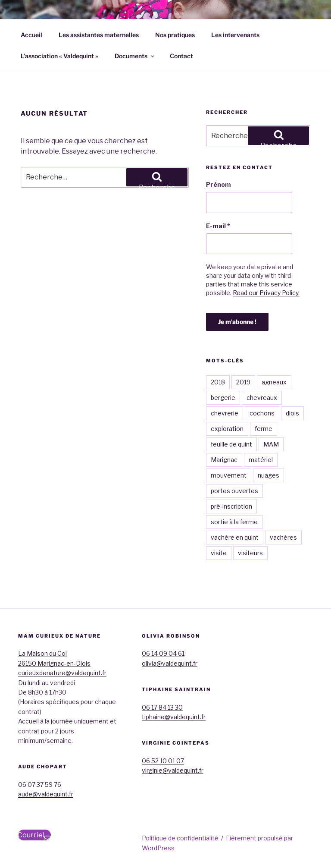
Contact (181, 56)
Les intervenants (235, 35)
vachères (283, 537)
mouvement (229, 475)
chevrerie (225, 413)
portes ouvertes (234, 491)
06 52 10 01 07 (163, 761)
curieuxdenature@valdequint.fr (62, 673)
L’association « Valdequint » (59, 56)
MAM (271, 444)
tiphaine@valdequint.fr (174, 717)
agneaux (274, 382)
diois (292, 413)
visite (219, 553)
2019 (243, 382)
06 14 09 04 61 (163, 653)
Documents (135, 56)
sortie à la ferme (234, 522)
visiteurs (250, 553)
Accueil (31, 35)
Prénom (219, 184)
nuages (269, 475)
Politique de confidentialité (180, 838)
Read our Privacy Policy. (266, 293)
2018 (218, 382)
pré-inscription (231, 506)
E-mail (218, 226)
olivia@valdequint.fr (170, 663)
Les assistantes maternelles (99, 35)
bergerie (223, 398)
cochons (262, 413)
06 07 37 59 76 (40, 785)
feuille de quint (231, 444)
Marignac (224, 460)
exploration (227, 429)
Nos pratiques (175, 35)
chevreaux (262, 398)
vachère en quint (235, 537)
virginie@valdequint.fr (173, 770)
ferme (264, 429)
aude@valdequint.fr (46, 794)
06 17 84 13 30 (162, 707)
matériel (261, 460)
